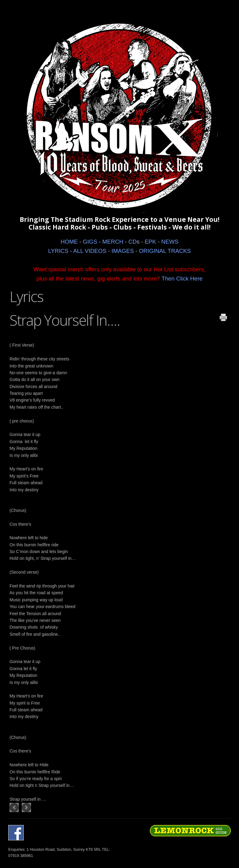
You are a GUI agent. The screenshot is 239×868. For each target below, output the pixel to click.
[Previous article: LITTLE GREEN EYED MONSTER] (14, 807)
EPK (150, 242)
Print (223, 317)
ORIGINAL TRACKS (165, 251)
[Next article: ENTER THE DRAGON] (26, 807)
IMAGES (123, 251)
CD (133, 242)
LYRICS (58, 251)
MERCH (113, 242)
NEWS (170, 242)
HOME (69, 242)
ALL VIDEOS (90, 251)
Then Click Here (182, 279)
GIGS (90, 242)
